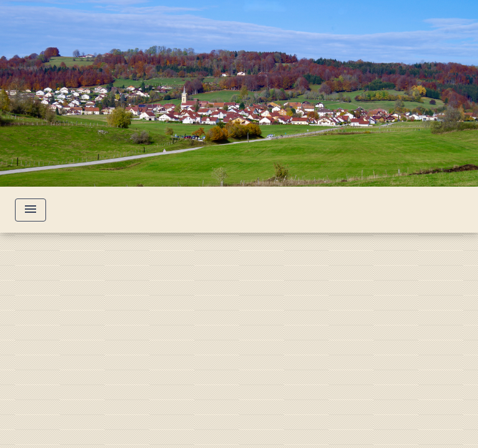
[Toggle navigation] (30, 210)
